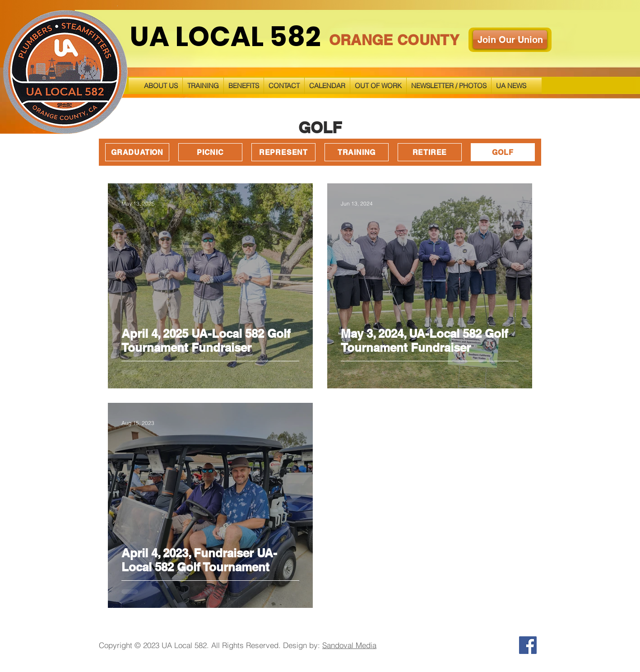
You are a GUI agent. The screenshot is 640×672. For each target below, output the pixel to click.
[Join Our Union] (510, 40)
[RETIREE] (430, 152)
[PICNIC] (210, 152)
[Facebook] (528, 645)
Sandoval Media (349, 645)
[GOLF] (503, 152)
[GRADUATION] (137, 152)
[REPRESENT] (283, 152)
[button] (203, 86)
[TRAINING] (357, 152)
